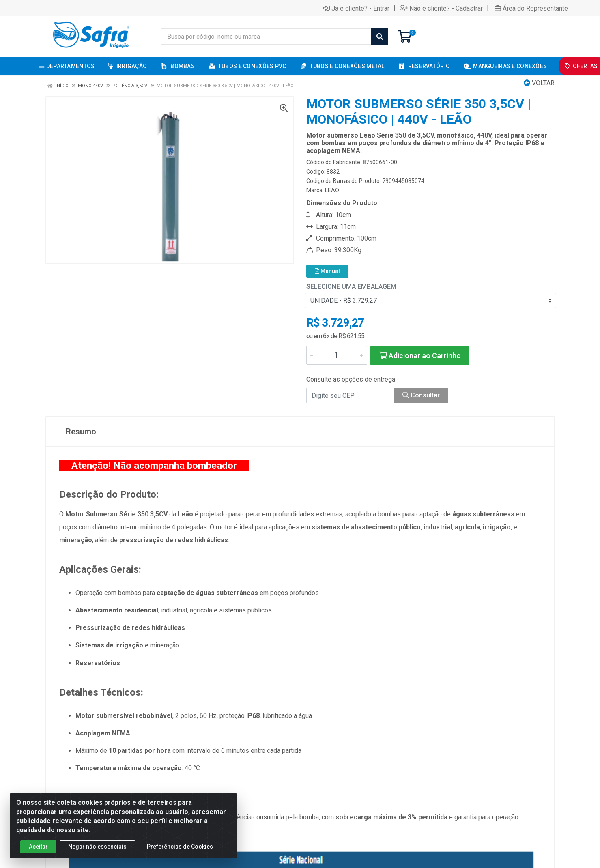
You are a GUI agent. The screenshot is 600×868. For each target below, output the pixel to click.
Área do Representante (531, 8)
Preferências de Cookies (180, 847)
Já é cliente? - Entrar (356, 8)
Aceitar (38, 847)
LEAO (332, 190)
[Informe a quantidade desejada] (337, 355)
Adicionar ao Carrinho (420, 356)
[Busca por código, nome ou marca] (266, 37)
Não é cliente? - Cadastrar (441, 8)
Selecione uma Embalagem (351, 287)
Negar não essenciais (97, 847)
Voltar (539, 83)
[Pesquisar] (380, 37)
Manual (327, 271)
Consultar (421, 395)
